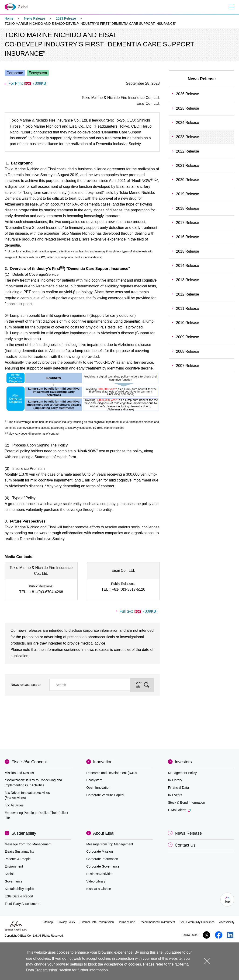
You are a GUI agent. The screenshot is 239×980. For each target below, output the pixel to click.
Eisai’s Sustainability (19, 851)
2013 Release (188, 280)
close (207, 961)
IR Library (175, 780)
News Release (35, 18)
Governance (14, 881)
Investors (183, 762)
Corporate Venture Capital (105, 795)
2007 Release (188, 366)
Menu (231, 7)
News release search (26, 685)
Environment (14, 866)
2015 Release (188, 251)
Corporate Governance (103, 866)
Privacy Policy (66, 922)
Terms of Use (127, 922)
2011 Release (188, 309)
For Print (29, 83)
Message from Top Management (28, 844)
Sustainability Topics (19, 889)
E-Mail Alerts (179, 810)
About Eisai (104, 833)
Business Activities (100, 874)
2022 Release (188, 151)
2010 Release (188, 323)
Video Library (96, 881)
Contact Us (185, 845)
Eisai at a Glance (99, 889)
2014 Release (188, 266)
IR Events (175, 795)
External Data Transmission (97, 922)
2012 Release (188, 294)
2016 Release (188, 237)
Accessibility (227, 922)
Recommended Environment (157, 922)
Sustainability (24, 833)
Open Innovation (98, 788)
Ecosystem (94, 780)
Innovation (103, 762)
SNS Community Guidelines (197, 922)
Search (138, 685)
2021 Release (188, 166)
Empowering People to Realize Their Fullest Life (36, 815)
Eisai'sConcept (29, 762)
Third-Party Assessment (22, 904)
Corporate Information (102, 859)
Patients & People (18, 859)
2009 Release (188, 337)
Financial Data (178, 788)
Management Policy (182, 773)
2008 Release (188, 351)
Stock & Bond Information (186, 802)
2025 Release (188, 108)
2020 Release (188, 180)
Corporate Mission (100, 851)
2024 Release (188, 123)
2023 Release (66, 18)
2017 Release (188, 223)
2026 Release (188, 94)
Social (9, 874)
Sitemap (48, 922)
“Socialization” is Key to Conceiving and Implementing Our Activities (33, 783)
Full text (140, 611)
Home (9, 18)
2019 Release (188, 194)
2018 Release (188, 208)
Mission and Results (19, 773)
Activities (14, 805)
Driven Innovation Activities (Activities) (27, 795)
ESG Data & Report (19, 896)
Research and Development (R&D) (111, 773)
